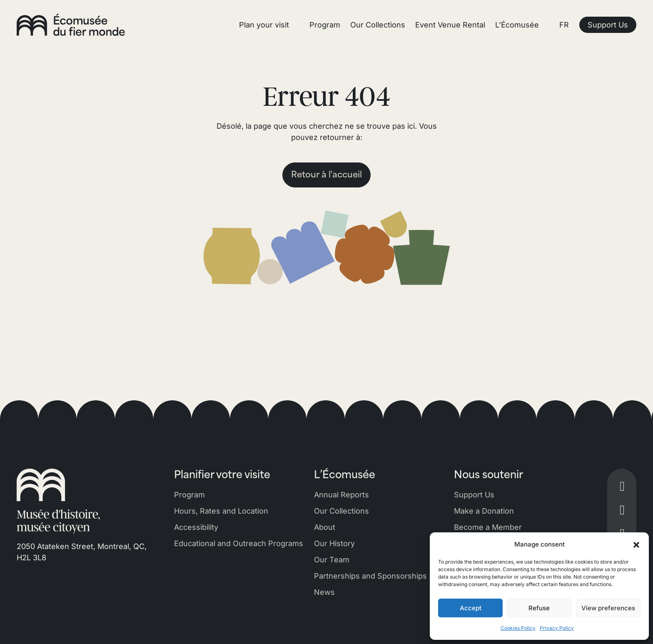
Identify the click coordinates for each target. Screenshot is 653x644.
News (324, 592)
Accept (471, 608)
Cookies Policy (518, 628)
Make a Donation (484, 511)
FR (564, 25)
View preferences (608, 608)
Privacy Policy (557, 628)
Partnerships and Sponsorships (370, 576)
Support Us (474, 495)
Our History (334, 543)
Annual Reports (341, 495)
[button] (636, 544)
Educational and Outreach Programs (239, 543)
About (325, 527)
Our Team (332, 560)
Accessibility (196, 527)
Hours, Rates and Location (221, 511)
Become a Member (488, 527)
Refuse (539, 608)
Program (189, 495)
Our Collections (341, 511)
